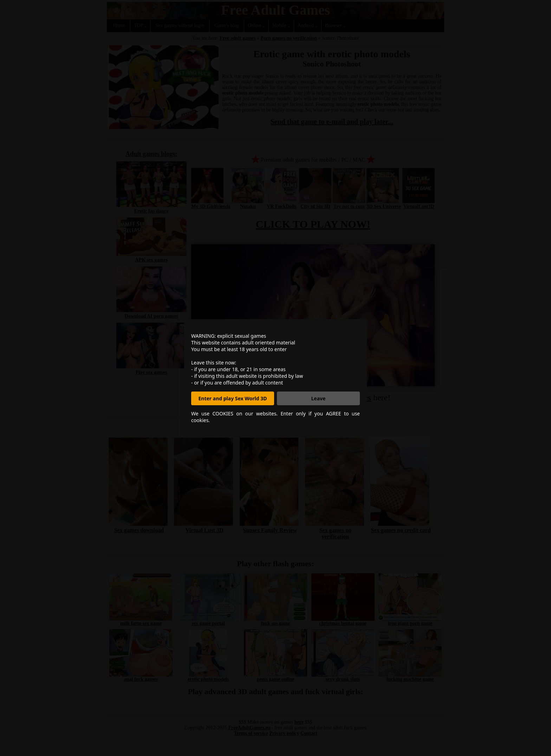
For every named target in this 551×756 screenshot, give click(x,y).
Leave (319, 398)
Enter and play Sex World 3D (233, 398)
